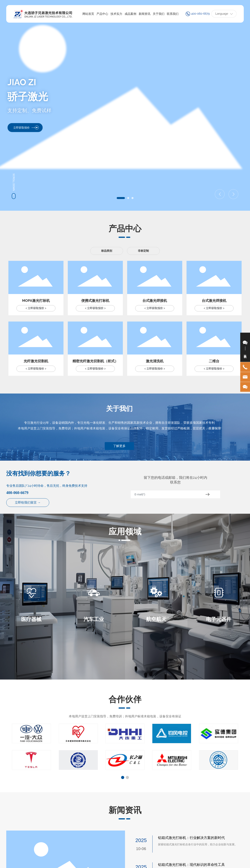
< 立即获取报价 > (36, 308)
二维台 (214, 361)
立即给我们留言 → (28, 502)
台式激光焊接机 (155, 301)
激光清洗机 (155, 361)
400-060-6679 (200, 14)
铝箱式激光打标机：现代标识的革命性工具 (191, 865)
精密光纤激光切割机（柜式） (95, 361)
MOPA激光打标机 (36, 301)
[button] (121, 198)
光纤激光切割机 (36, 361)
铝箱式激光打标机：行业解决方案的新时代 (191, 838)
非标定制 (143, 251)
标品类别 (107, 251)
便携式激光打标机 (95, 301)
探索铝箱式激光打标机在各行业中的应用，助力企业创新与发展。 (198, 844)
